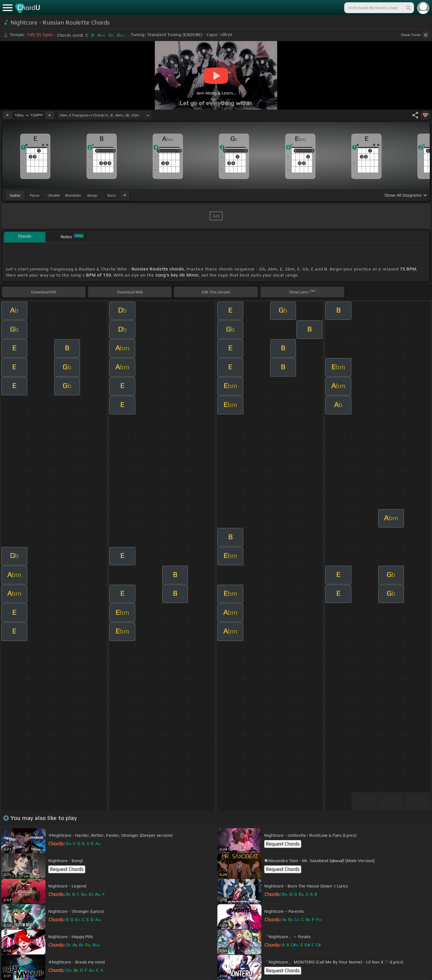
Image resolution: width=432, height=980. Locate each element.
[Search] (408, 8)
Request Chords (283, 844)
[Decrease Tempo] (7, 115)
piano (35, 195)
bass (112, 195)
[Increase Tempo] (50, 115)
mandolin (73, 195)
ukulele (54, 195)
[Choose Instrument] (125, 195)
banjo (92, 195)
